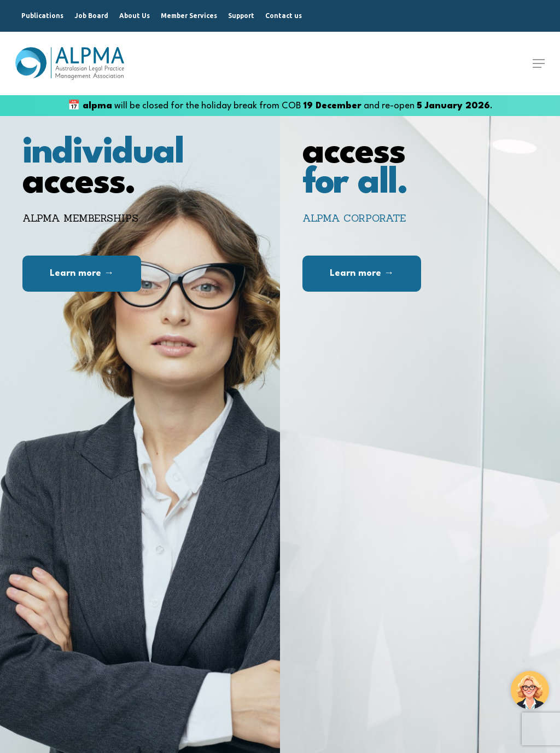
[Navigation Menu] (539, 63)
